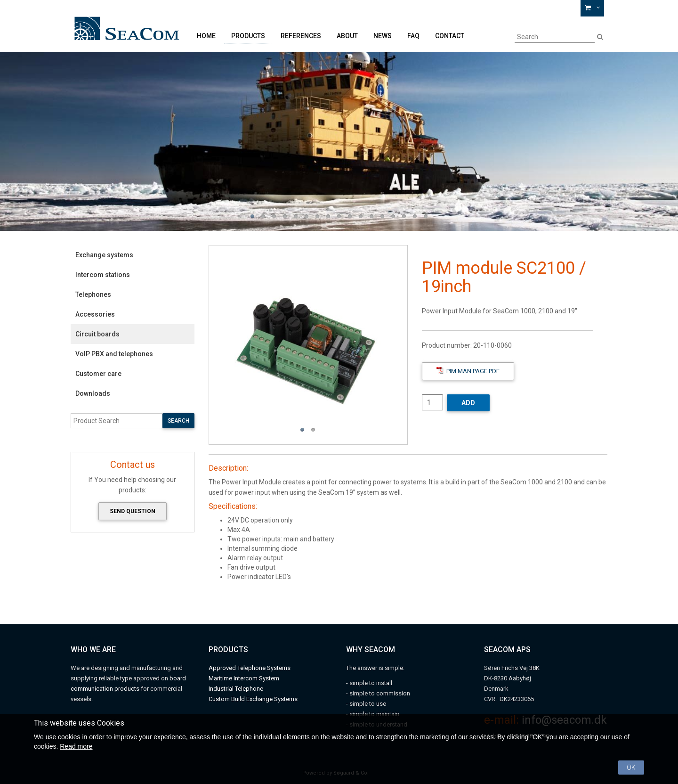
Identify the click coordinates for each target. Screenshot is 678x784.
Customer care (98, 374)
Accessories (95, 314)
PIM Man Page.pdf (468, 371)
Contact (450, 36)
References (301, 36)
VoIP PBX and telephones (114, 354)
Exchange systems (104, 255)
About (347, 36)
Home (206, 36)
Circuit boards (97, 334)
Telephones (93, 294)
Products (248, 36)
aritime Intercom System (246, 678)
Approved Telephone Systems (250, 668)
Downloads (93, 393)
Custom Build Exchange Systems (253, 699)
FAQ (413, 36)
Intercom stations (103, 275)
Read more (76, 746)
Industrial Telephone (236, 689)
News (383, 36)
